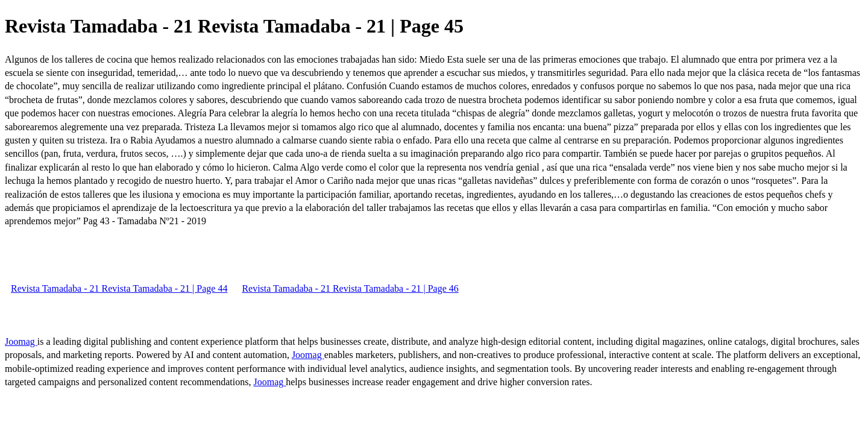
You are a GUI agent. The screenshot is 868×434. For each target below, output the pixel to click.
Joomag (21, 341)
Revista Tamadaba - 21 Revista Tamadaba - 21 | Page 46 (350, 288)
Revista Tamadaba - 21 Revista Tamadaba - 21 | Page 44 (119, 288)
